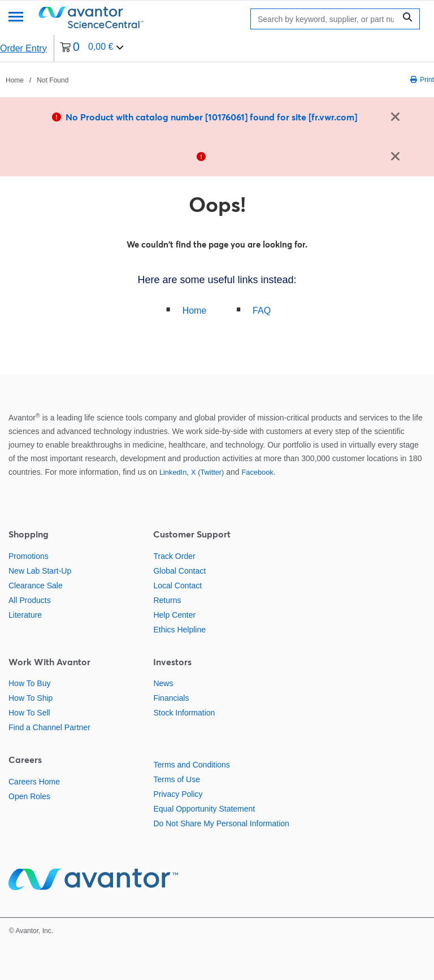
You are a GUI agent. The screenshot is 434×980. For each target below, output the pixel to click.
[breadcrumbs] (37, 80)
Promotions (29, 556)
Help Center (174, 615)
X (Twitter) (207, 472)
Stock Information (184, 713)
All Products (30, 600)
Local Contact (177, 586)
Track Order (174, 556)
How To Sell (29, 713)
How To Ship (31, 698)
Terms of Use (176, 779)
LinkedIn (173, 472)
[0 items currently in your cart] (92, 48)
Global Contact (179, 571)
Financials (171, 698)
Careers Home (34, 782)
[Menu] (16, 18)
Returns (167, 600)
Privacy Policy (178, 794)
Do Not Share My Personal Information (221, 823)
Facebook (258, 472)
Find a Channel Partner (49, 727)
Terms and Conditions (191, 765)
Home (195, 311)
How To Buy (29, 683)
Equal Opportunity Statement (204, 809)
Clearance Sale (36, 586)
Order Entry (23, 48)
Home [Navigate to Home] (15, 80)
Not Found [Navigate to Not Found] (53, 80)
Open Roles (29, 796)
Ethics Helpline (179, 630)
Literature (25, 615)
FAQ (262, 311)
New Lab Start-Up (40, 571)
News (163, 683)
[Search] (326, 19)
